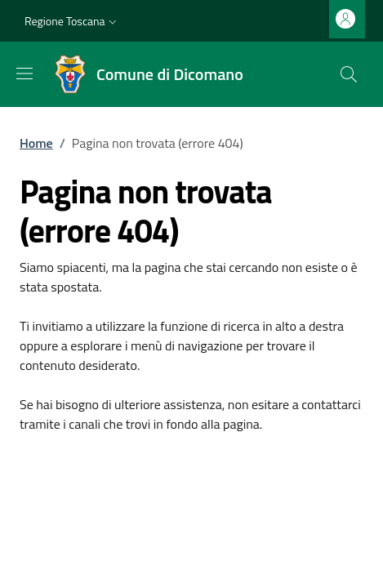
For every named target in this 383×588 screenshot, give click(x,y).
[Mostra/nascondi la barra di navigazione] (24, 73)
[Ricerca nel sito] (349, 74)
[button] (72, 21)
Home (36, 143)
